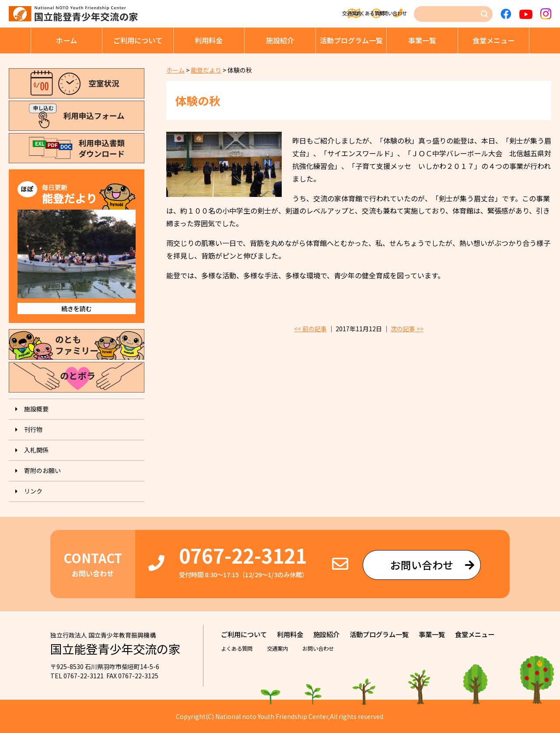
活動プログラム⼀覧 (351, 40)
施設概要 (36, 409)
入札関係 (36, 450)
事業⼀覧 (422, 40)
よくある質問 (330, 14)
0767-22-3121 (243, 555)
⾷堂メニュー (493, 40)
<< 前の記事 (310, 329)
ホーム (66, 40)
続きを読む (77, 309)
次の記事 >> (407, 329)
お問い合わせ (390, 14)
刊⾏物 (33, 429)
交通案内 (276, 14)
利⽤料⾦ (209, 40)
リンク (33, 491)
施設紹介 (280, 40)
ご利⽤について (138, 40)
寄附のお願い (42, 470)
